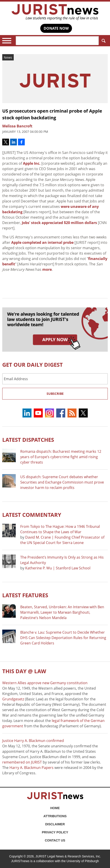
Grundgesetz (13, 699)
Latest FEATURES (25, 595)
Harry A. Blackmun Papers (31, 768)
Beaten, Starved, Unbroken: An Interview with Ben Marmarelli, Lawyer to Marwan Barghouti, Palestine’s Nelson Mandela (62, 612)
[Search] (57, 41)
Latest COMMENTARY (32, 515)
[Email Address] (55, 379)
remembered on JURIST (22, 762)
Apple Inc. (32, 163)
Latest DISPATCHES (28, 440)
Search (103, 41)
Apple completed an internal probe (42, 242)
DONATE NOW (56, 28)
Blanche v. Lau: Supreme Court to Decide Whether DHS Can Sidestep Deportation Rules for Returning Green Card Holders (63, 638)
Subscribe (55, 394)
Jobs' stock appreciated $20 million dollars (59, 223)
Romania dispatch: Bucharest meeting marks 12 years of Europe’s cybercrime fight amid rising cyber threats (61, 457)
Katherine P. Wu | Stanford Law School (58, 568)
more (47, 269)
